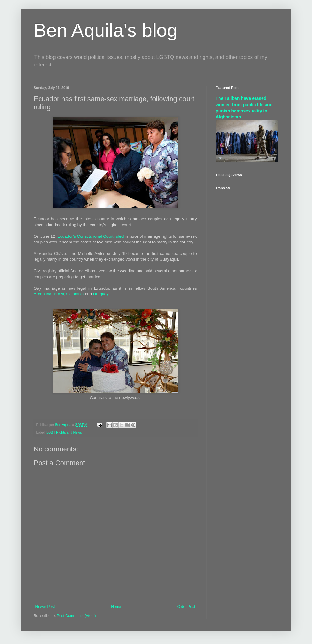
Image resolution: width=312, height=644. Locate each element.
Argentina (43, 294)
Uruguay (101, 294)
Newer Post (45, 607)
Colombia (75, 294)
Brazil (59, 294)
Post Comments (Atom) (76, 616)
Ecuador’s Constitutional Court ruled (90, 236)
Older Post (186, 607)
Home (116, 607)
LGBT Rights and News (64, 432)
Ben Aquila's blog (106, 30)
